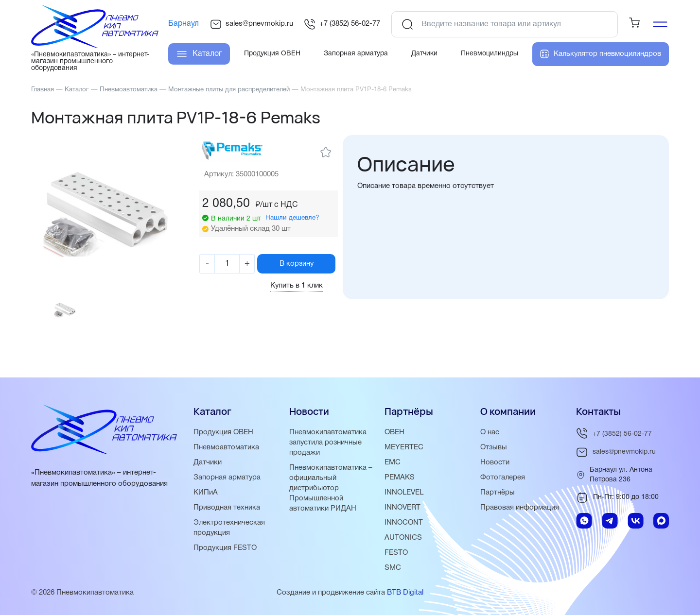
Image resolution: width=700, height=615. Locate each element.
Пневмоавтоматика (226, 451)
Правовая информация (520, 511)
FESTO (396, 556)
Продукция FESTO (225, 551)
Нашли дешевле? (295, 218)
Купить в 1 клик (300, 286)
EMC (393, 466)
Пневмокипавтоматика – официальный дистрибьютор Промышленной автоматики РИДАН (331, 492)
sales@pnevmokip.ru (252, 24)
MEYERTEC (404, 451)
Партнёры (498, 496)
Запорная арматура (227, 481)
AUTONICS (403, 541)
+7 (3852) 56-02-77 (342, 24)
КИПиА (206, 496)
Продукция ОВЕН (224, 436)
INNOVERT (402, 511)
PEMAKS (400, 481)
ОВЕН (394, 436)
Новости (495, 466)
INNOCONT (404, 526)
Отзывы (494, 451)
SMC (393, 571)
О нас (490, 436)
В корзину (300, 263)
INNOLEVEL (404, 496)
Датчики (208, 466)
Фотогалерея (503, 481)
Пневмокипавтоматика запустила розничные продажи (328, 446)
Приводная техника (227, 511)
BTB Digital (405, 596)
